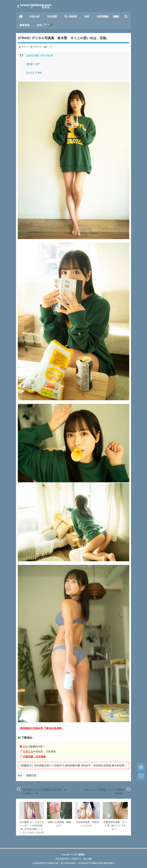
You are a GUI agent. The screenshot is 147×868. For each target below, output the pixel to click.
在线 (45, 25)
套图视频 (102, 17)
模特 (117, 17)
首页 (21, 17)
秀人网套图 (71, 17)
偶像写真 (37, 47)
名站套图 (52, 17)
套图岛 (25, 47)
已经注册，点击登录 (34, 757)
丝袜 (87, 17)
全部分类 (35, 17)
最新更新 (25, 25)
